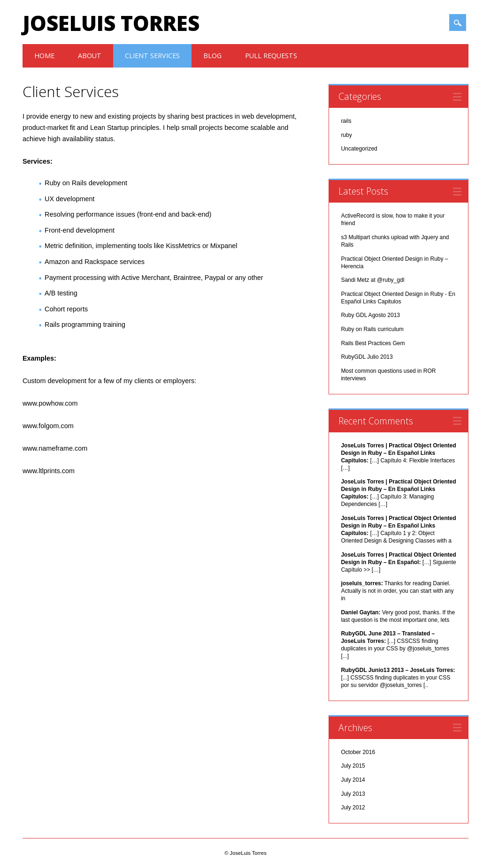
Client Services (152, 56)
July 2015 (353, 766)
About (90, 56)
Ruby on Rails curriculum (372, 329)
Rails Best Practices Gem (373, 343)
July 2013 (353, 794)
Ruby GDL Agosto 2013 (370, 315)
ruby (346, 135)
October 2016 (358, 752)
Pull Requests (271, 56)
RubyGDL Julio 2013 (367, 357)
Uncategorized (359, 149)
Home (44, 56)
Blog (212, 56)
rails (346, 121)
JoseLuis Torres (111, 23)
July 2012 (353, 808)
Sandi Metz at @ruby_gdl (372, 280)
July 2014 (353, 780)
